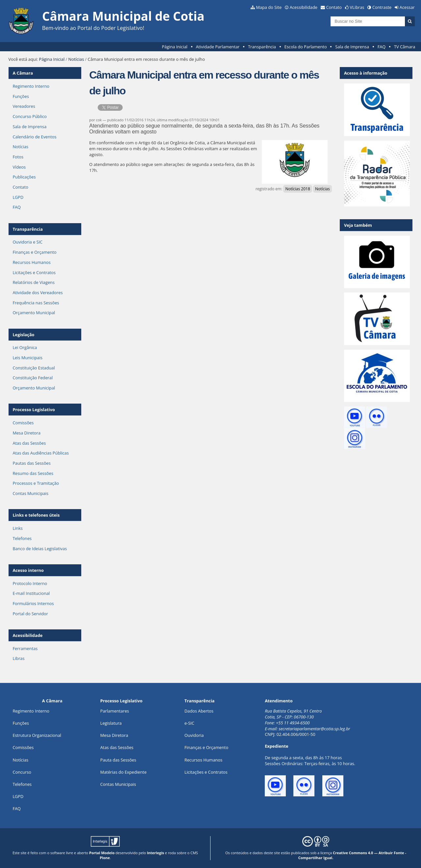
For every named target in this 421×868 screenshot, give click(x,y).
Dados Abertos (199, 711)
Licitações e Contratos (34, 272)
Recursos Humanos (31, 262)
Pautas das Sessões (32, 463)
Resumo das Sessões (33, 473)
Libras (18, 658)
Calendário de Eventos (34, 137)
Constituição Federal (33, 378)
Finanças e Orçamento (34, 252)
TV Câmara (405, 47)
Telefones (22, 538)
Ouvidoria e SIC (27, 242)
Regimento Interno (31, 86)
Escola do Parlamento (306, 47)
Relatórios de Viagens (34, 282)
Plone (105, 858)
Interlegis (156, 853)
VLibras (357, 7)
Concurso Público (30, 116)
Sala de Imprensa (352, 47)
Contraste (382, 7)
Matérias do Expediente (124, 772)
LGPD (18, 197)
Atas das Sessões (29, 443)
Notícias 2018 (297, 189)
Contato (334, 7)
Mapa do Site (269, 7)
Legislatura (111, 723)
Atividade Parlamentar (218, 47)
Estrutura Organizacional (37, 735)
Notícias (76, 59)
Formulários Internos (33, 603)
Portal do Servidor (30, 614)
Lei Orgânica (25, 347)
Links (18, 528)
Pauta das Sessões (118, 760)
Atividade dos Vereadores (37, 293)
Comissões (23, 423)
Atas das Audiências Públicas (41, 453)
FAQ (382, 47)
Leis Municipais (27, 358)
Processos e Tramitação (36, 483)
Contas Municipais (30, 493)
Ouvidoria (194, 735)
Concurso (22, 772)
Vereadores (24, 106)
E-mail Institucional (31, 593)
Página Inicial (175, 47)
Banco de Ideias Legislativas (40, 549)
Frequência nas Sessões (36, 303)
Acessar (407, 7)
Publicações (24, 177)
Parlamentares (115, 711)
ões (21, 723)
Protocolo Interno (30, 583)
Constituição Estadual (34, 368)
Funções (21, 96)
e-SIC (189, 723)
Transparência (262, 47)
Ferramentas (25, 648)
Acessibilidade (304, 7)
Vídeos (19, 167)
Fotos (18, 157)
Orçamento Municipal (34, 313)
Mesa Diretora (26, 433)
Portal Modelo (102, 853)
